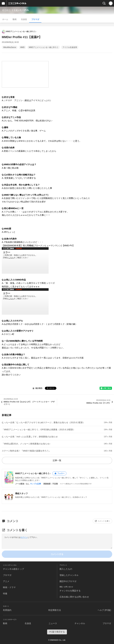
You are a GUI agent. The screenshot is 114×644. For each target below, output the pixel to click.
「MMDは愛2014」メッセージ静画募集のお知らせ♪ (26, 444)
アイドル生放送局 (70, 47)
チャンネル (80, 623)
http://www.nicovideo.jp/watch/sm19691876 (25, 301)
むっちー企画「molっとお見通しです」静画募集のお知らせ (30, 437)
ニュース (53, 623)
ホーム (5, 19)
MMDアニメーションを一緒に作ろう (44, 47)
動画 (15, 19)
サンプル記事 (36, 484)
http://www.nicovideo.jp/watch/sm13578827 (25, 260)
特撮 (5, 594)
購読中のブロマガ (68, 581)
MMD (22, 47)
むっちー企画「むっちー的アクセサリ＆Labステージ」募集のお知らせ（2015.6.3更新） (43, 422)
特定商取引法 (55, 610)
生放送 (24, 19)
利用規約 (7, 610)
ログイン (24, 537)
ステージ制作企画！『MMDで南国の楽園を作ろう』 (26, 451)
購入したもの (66, 569)
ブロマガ (35, 19)
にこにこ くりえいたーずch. (16, 10)
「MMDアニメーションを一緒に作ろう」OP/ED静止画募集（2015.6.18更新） (38, 430)
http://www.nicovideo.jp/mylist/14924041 (25, 74)
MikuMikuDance (10, 47)
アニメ (6, 581)
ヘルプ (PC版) (104, 610)
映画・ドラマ (9, 587)
